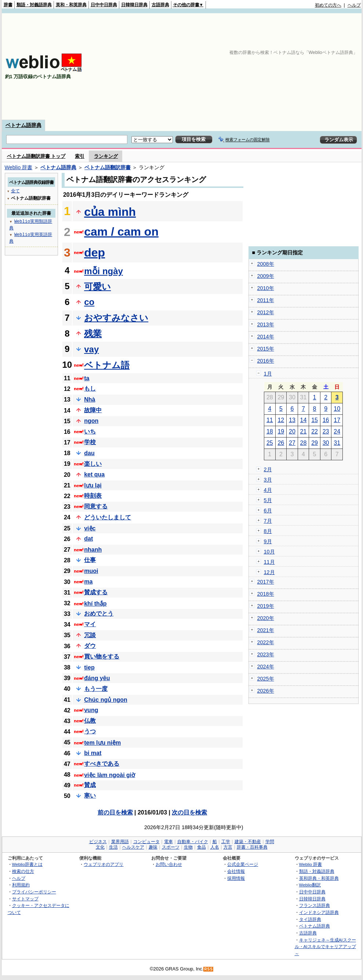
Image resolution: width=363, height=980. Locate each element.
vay (91, 349)
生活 (113, 847)
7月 (268, 521)
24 (337, 431)
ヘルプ (354, 5)
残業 (93, 333)
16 (326, 420)
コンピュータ (146, 842)
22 (315, 431)
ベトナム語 (107, 365)
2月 (268, 469)
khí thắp (95, 604)
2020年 (266, 618)
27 (292, 443)
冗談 (90, 635)
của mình (110, 212)
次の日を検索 (189, 812)
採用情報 (236, 878)
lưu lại (93, 485)
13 (292, 420)
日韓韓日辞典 (134, 5)
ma (88, 582)
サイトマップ (25, 899)
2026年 (266, 691)
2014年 (266, 337)
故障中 (93, 410)
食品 (202, 847)
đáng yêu (97, 678)
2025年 (266, 679)
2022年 (266, 642)
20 (292, 431)
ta (87, 378)
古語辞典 (160, 5)
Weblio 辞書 (19, 167)
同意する (96, 506)
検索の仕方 (23, 871)
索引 (80, 156)
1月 (268, 374)
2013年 (266, 324)
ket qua (94, 474)
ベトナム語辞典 (23, 125)
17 (337, 420)
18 (270, 431)
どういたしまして (108, 517)
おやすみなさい (116, 318)
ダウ (90, 646)
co (89, 302)
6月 (268, 511)
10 (337, 409)
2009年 (266, 276)
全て (15, 191)
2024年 (266, 667)
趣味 (153, 847)
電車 (168, 842)
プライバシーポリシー (34, 892)
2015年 (266, 349)
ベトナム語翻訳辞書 (108, 167)
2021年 (266, 630)
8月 (268, 531)
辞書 (8, 5)
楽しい (93, 464)
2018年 (266, 594)
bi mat (93, 753)
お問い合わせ (169, 864)
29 (315, 443)
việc (90, 528)
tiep (89, 667)
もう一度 (96, 689)
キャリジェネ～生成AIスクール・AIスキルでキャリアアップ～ (325, 947)
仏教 (90, 721)
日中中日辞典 (104, 5)
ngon (91, 421)
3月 (268, 480)
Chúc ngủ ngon (106, 700)
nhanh (93, 550)
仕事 (90, 560)
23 (326, 431)
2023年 (266, 654)
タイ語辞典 (310, 919)
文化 (100, 847)
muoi (91, 571)
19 (281, 431)
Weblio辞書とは (27, 864)
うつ (90, 731)
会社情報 (236, 871)
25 (270, 443)
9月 (268, 541)
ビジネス (98, 842)
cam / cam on (121, 232)
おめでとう (99, 614)
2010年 (266, 288)
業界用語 (120, 842)
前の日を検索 (115, 812)
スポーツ (171, 847)
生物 (188, 847)
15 (315, 420)
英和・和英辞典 (71, 5)
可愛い (97, 286)
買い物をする (102, 656)
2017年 (266, 582)
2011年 (266, 300)
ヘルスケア (133, 847)
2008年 (266, 264)
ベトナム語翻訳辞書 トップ (36, 156)
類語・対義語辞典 (34, 5)
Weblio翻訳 (310, 885)
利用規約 (21, 885)
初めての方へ (328, 5)
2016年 (266, 361)
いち (90, 431)
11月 (269, 562)
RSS (208, 969)
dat (88, 539)
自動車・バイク (193, 842)
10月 (269, 552)
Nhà (90, 400)
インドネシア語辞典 (319, 912)
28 (304, 443)
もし (90, 389)
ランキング (106, 156)
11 (270, 420)
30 (326, 443)
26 (281, 443)
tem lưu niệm (102, 743)
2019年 (266, 606)
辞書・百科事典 (252, 847)
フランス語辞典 (315, 905)
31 (337, 443)
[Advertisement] (240, 66)
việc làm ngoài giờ (110, 775)
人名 (215, 847)
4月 (268, 490)
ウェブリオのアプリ (104, 864)
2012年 (266, 312)
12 (281, 420)
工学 (226, 842)
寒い (90, 796)
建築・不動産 (248, 842)
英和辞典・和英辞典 (319, 878)
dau (89, 453)
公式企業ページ (243, 864)
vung (91, 710)
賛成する (96, 592)
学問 (270, 842)
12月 (269, 572)
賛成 (90, 785)
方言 (228, 847)
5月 (268, 500)
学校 (90, 442)
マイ (90, 624)
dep (95, 253)
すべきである (102, 764)
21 (304, 431)
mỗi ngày (104, 271)
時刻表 (93, 496)
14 (304, 420)
